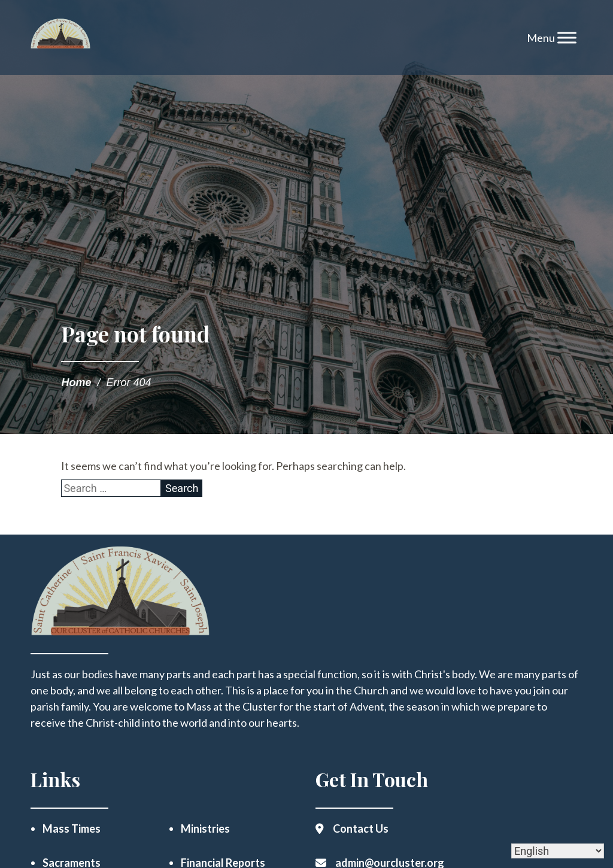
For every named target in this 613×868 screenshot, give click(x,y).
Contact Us (361, 828)
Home (76, 383)
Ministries (205, 828)
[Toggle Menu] (567, 37)
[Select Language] (558, 851)
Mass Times (72, 828)
